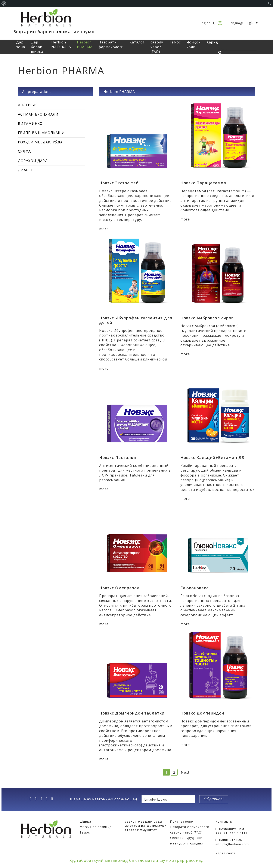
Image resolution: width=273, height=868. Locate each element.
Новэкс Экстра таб (119, 183)
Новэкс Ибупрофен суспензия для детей (136, 320)
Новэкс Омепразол (119, 588)
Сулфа (24, 151)
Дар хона (21, 45)
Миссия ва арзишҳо (96, 827)
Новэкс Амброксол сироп (207, 318)
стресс (131, 830)
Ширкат (86, 821)
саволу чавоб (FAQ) (157, 47)
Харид (212, 42)
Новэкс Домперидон (202, 713)
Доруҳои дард (33, 161)
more (104, 229)
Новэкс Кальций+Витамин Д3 (212, 457)
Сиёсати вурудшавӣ (186, 838)
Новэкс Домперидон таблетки (132, 713)
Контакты (224, 821)
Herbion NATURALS (61, 45)
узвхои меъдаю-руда (143, 821)
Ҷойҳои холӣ (194, 45)
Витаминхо (30, 124)
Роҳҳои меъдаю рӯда (40, 142)
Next (185, 772)
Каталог (137, 42)
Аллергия (28, 105)
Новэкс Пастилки (118, 457)
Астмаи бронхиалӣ (38, 114)
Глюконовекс (194, 588)
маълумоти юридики (187, 843)
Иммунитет (147, 830)
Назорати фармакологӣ (111, 45)
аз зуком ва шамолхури (146, 826)
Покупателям (182, 821)
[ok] (53, 799)
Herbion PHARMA (85, 45)
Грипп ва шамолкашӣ (41, 133)
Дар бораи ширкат (38, 47)
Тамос (175, 42)
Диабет (26, 170)
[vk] (48, 799)
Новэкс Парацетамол (203, 183)
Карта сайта (226, 853)
